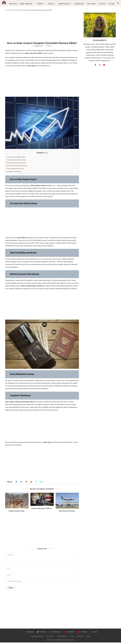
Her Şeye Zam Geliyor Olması (16, 161)
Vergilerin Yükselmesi (14, 173)
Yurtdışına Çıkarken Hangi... (17, 512)
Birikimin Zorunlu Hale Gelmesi (17, 167)
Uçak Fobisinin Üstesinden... (67, 512)
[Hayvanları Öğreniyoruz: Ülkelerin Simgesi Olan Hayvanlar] (42, 501)
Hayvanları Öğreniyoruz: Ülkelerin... (42, 510)
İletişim (111, 4)
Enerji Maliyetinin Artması (15, 170)
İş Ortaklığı (80, 638)
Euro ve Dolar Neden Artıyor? (16, 158)
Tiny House (91, 4)
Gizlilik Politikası (62, 638)
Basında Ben (50, 638)
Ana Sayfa (13, 4)
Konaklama (79, 4)
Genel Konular (26, 4)
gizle (46, 154)
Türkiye (40, 4)
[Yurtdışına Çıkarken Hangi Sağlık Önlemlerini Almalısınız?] (17, 502)
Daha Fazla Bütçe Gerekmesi (16, 164)
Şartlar (72, 638)
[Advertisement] (42, 28)
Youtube (102, 4)
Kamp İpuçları (64, 4)
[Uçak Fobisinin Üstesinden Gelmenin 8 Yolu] (67, 502)
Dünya (51, 4)
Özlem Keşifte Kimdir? (37, 638)
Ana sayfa (8, 12)
